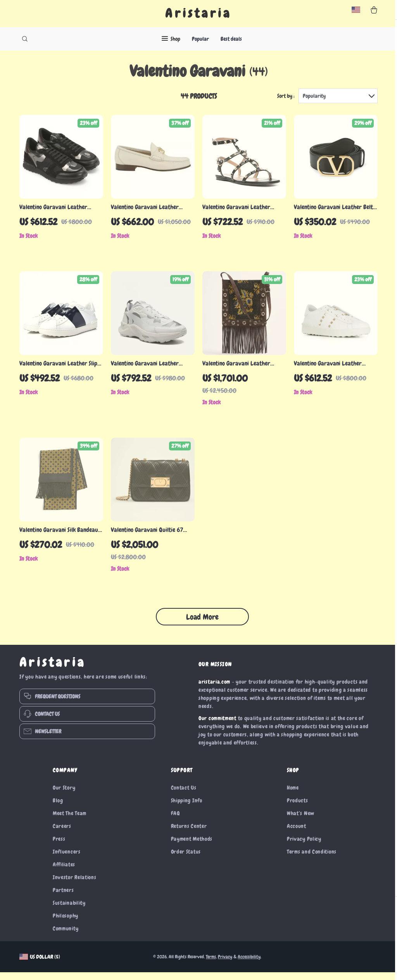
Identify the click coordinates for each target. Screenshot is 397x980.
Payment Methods (192, 847)
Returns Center (189, 834)
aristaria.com (214, 689)
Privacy (225, 964)
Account (297, 834)
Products (298, 808)
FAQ (175, 821)
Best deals (231, 39)
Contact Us (184, 795)
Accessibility (249, 964)
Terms (211, 964)
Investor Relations (75, 885)
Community (66, 936)
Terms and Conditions (312, 859)
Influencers (67, 859)
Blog (58, 808)
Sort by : (286, 104)
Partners (63, 898)
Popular (200, 39)
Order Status (186, 859)
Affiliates (64, 872)
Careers (62, 834)
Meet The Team (70, 821)
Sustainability (69, 911)
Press (59, 847)
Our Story (64, 795)
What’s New (301, 821)
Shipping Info (187, 808)
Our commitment (217, 726)
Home (293, 795)
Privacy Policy (304, 847)
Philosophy (66, 923)
